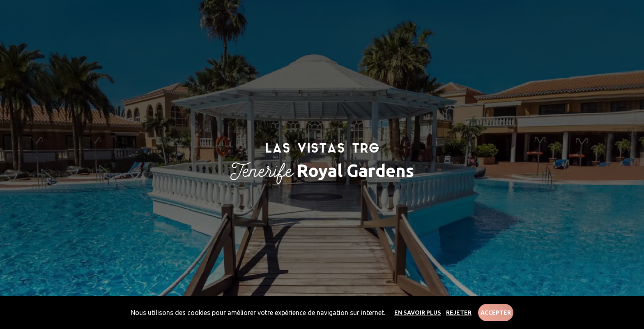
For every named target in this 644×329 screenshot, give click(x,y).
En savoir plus (418, 313)
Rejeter (459, 313)
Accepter (496, 313)
